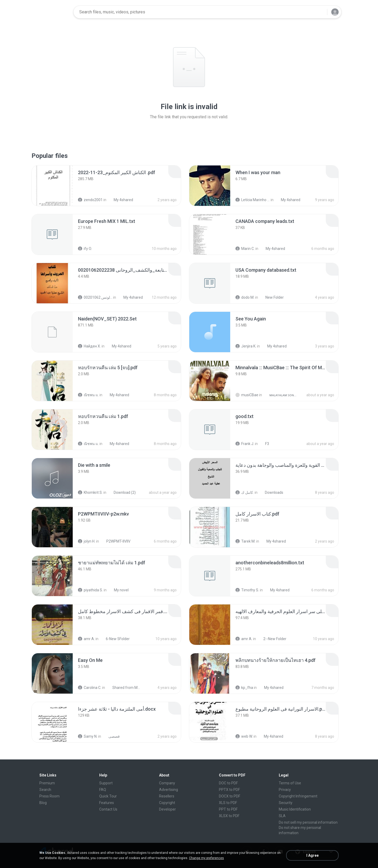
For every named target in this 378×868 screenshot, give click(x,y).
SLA (282, 816)
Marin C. (245, 249)
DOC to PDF (228, 783)
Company (167, 783)
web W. (244, 736)
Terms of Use (290, 783)
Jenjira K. (246, 346)
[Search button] (320, 12)
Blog (43, 803)
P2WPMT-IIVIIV (115, 541)
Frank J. (245, 444)
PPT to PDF (228, 809)
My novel (118, 590)
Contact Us (108, 809)
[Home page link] (53, 12)
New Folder (272, 297)
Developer (167, 809)
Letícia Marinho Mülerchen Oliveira (253, 200)
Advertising (169, 790)
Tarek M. (245, 541)
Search (45, 790)
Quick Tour (108, 796)
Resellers (167, 796)
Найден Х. (89, 346)
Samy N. (88, 736)
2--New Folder (272, 639)
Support (106, 783)
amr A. (86, 639)
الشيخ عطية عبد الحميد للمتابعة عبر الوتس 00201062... (95, 297)
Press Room (49, 796)
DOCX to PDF (230, 796)
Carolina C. (90, 688)
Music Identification (295, 809)
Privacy (285, 790)
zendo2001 (90, 200)
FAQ (103, 790)
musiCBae (247, 395)
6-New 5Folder (115, 639)
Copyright (167, 803)
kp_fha (244, 688)
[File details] (52, 186)
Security (286, 803)
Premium (47, 783)
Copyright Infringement (298, 796)
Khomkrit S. (90, 492)
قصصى (111, 736)
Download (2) (122, 492)
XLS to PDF (228, 803)
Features (107, 803)
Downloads (271, 492)
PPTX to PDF (229, 790)
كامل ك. (245, 492)
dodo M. (245, 297)
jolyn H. (87, 541)
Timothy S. (247, 590)
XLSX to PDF (229, 816)
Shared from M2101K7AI (124, 688)
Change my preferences (206, 858)
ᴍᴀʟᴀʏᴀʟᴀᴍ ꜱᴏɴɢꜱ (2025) (281, 395)
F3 (264, 444)
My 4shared (120, 200)
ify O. (85, 249)
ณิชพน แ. (88, 395)
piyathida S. (90, 590)
